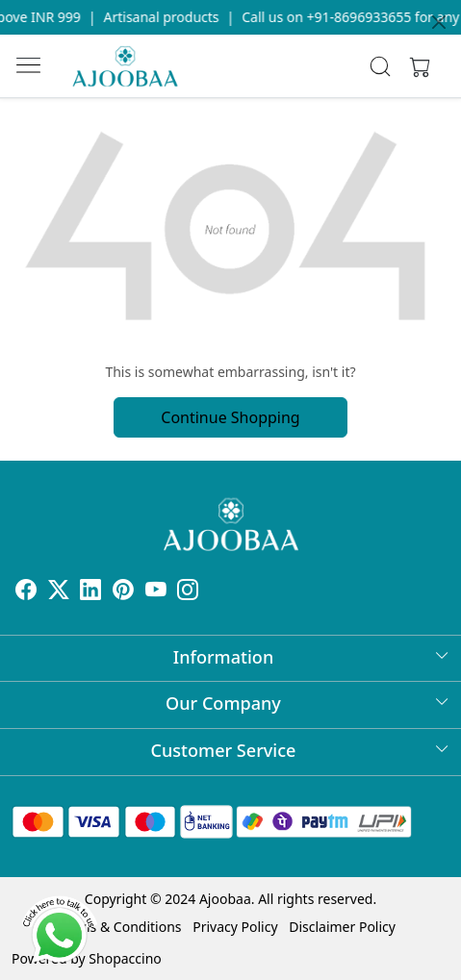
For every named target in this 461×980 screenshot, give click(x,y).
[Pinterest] (123, 592)
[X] (59, 592)
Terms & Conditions (120, 927)
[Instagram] (188, 592)
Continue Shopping (230, 417)
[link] (381, 66)
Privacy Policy (235, 927)
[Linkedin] (90, 592)
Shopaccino (125, 958)
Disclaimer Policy (342, 927)
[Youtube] (156, 592)
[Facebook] (26, 592)
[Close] (439, 22)
